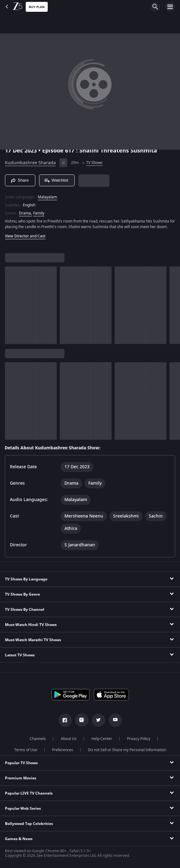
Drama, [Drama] (25, 213)
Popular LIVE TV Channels (29, 793)
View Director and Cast (25, 236)
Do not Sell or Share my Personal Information (127, 750)
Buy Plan (37, 7)
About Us (69, 739)
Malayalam (47, 197)
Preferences (63, 750)
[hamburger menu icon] (170, 7)
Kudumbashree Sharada (30, 163)
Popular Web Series (23, 809)
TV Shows (94, 163)
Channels (38, 739)
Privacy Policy (139, 739)
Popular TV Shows (21, 763)
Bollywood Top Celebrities (29, 824)
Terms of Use (26, 750)
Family (39, 213)
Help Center (102, 739)
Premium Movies (21, 778)
